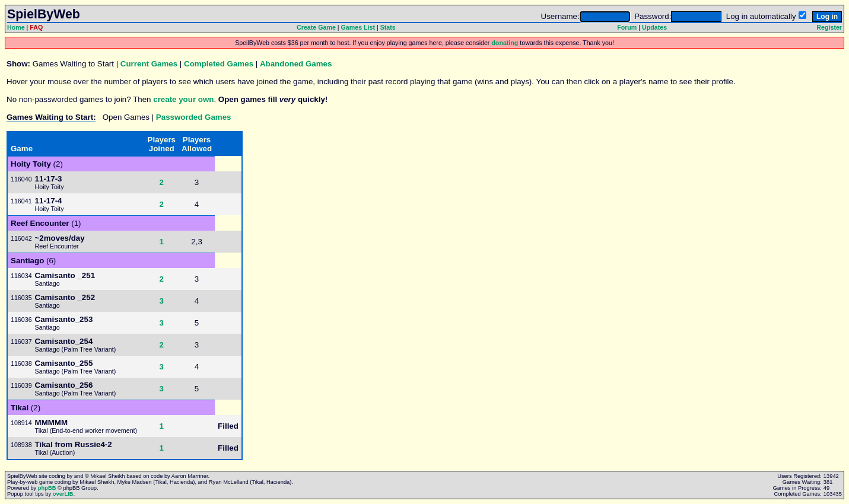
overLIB (63, 494)
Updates (654, 27)
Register (829, 27)
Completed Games (219, 64)
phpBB (47, 488)
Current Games (149, 64)
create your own (183, 99)
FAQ (36, 27)
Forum (627, 27)
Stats (388, 27)
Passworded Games (194, 117)
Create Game (316, 27)
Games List (358, 27)
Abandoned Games (296, 64)
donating (505, 43)
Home (16, 27)
